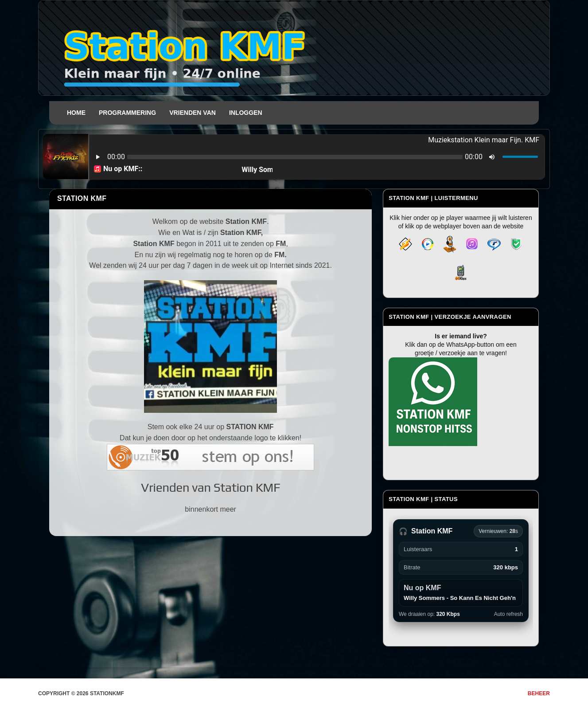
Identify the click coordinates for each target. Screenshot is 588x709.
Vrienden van (193, 113)
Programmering (127, 113)
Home (76, 113)
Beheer (539, 693)
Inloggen (246, 113)
